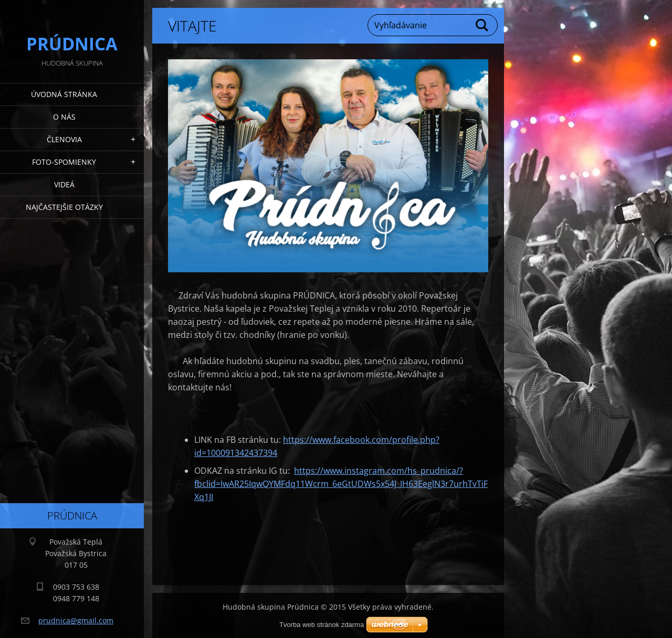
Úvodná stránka (64, 94)
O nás (64, 117)
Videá (64, 184)
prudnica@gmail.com (76, 620)
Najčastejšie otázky (64, 207)
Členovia (64, 139)
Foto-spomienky (64, 162)
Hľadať (482, 25)
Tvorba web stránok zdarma (322, 625)
